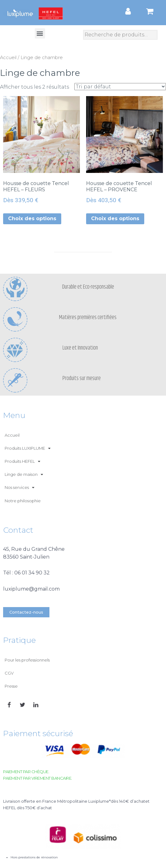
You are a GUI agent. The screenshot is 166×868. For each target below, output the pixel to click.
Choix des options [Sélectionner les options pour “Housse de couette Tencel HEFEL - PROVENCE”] (115, 218)
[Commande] (120, 87)
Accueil (8, 58)
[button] (40, 33)
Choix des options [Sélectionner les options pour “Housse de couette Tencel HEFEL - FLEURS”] (32, 218)
